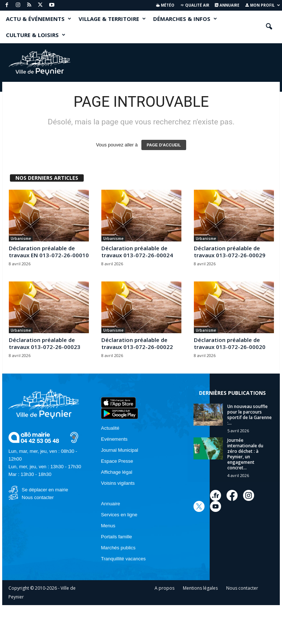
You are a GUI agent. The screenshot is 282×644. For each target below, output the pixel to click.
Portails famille (117, 537)
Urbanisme (21, 239)
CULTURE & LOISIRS (36, 35)
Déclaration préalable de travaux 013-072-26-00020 (230, 343)
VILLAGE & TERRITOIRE (112, 19)
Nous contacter (38, 497)
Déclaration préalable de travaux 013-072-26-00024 (137, 252)
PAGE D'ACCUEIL (164, 145)
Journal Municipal (120, 450)
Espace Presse (117, 461)
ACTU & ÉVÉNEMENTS (39, 19)
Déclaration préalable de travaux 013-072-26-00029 (230, 252)
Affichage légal (117, 472)
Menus (108, 526)
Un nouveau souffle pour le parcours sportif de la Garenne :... (250, 415)
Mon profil (263, 5)
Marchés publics (118, 548)
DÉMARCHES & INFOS (185, 19)
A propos (164, 588)
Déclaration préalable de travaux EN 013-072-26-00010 (49, 252)
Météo (165, 5)
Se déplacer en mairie (45, 490)
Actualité (110, 428)
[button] (269, 27)
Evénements (114, 439)
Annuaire (227, 5)
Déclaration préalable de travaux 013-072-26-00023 (45, 343)
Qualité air (195, 5)
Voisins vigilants (118, 483)
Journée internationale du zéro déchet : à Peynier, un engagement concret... (245, 454)
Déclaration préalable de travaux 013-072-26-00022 (137, 343)
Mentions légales (200, 588)
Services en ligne (119, 515)
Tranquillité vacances (123, 559)
